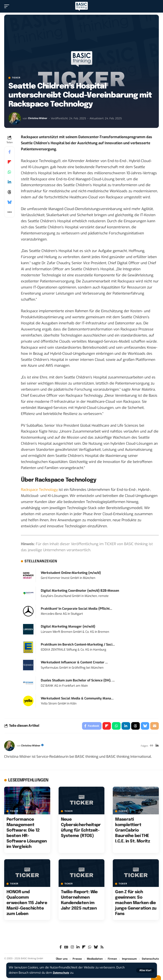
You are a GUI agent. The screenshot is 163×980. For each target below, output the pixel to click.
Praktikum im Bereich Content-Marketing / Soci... (78, 645)
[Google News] (66, 948)
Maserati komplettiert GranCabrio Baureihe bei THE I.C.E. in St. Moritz (132, 831)
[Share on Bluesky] (9, 202)
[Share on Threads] (9, 192)
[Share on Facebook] (9, 152)
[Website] (151, 747)
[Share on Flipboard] (9, 162)
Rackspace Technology (39, 490)
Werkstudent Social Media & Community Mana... (77, 698)
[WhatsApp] (90, 948)
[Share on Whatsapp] (9, 172)
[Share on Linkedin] (9, 182)
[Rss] (102, 948)
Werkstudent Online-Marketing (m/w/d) (71, 573)
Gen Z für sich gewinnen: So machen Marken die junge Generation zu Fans (136, 904)
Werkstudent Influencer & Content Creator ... (74, 662)
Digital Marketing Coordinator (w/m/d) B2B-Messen (80, 591)
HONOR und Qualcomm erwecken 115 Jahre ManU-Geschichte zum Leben (27, 904)
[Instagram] (72, 948)
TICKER (16, 78)
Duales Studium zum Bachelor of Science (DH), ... (78, 680)
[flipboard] (84, 948)
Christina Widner (38, 118)
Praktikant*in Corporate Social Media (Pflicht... (76, 609)
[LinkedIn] (157, 747)
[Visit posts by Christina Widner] (15, 118)
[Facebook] (61, 948)
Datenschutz (62, 973)
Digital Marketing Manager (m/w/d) (68, 626)
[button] (145, 970)
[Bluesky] (96, 948)
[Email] (154, 726)
